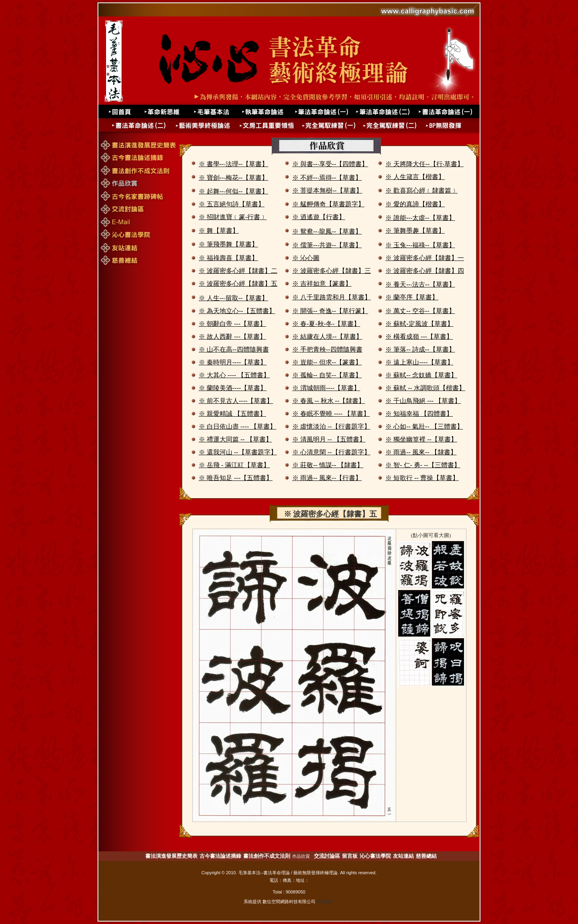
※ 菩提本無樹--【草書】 (327, 190)
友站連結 (403, 856)
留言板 (350, 856)
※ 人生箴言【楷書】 (415, 177)
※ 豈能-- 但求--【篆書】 (327, 362)
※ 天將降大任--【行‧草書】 (424, 164)
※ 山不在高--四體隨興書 (234, 349)
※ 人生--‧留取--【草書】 (233, 298)
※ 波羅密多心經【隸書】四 (425, 271)
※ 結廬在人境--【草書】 (327, 337)
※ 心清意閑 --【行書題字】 (331, 452)
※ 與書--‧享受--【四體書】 (330, 164)
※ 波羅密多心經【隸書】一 (425, 258)
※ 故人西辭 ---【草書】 (232, 337)
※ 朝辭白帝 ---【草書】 (232, 324)
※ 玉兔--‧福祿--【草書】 (420, 245)
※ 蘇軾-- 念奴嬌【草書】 (421, 375)
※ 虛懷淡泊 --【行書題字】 (331, 426)
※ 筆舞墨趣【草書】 (415, 231)
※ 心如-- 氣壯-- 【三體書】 (424, 426)
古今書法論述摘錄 (220, 856)
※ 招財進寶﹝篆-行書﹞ (233, 217)
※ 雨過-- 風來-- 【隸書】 (421, 452)
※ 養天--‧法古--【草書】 (420, 284)
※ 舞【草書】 (219, 231)
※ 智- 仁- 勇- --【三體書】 (423, 465)
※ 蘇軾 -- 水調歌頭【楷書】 (425, 388)
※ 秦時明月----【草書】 (233, 362)
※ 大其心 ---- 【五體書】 (234, 375)
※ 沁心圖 (306, 258)
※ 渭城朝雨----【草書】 (326, 388)
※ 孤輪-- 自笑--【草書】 (327, 375)
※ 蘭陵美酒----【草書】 (233, 388)
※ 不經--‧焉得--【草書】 (327, 178)
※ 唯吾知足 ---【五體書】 (236, 478)
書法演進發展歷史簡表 (171, 856)
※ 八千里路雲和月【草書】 (332, 297)
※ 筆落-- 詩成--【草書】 (420, 349)
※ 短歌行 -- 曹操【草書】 (422, 478)
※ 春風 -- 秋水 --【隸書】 (329, 401)
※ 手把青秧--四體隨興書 (327, 349)
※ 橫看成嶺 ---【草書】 (419, 337)
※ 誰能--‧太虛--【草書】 (420, 218)
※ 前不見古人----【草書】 (236, 401)
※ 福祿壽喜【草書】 (228, 258)
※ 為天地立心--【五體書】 (237, 311)
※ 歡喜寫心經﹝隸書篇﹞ (421, 190)
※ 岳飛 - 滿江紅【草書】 (234, 465)
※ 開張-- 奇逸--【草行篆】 (330, 311)
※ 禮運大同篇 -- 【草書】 (235, 439)
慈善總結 (426, 856)
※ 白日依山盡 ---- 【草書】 (237, 426)
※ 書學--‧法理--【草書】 (233, 164)
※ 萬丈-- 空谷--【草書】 (420, 311)
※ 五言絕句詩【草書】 (232, 204)
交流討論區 (327, 856)
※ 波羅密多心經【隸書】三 (332, 271)
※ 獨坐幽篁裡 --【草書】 (421, 439)
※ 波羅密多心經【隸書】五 (238, 284)
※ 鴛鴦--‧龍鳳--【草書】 (327, 231)
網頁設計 (326, 902)
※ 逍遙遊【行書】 (319, 217)
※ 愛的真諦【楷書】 (415, 204)
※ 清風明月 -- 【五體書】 (329, 439)
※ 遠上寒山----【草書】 (419, 362)
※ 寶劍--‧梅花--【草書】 (233, 178)
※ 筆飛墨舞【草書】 (228, 244)
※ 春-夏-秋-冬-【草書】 (326, 324)
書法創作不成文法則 (267, 856)
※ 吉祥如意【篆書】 (322, 284)
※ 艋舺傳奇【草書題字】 (328, 204)
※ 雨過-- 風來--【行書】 (327, 478)
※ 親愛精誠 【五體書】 (232, 414)
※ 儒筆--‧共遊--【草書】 (327, 245)
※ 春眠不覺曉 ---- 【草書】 (331, 414)
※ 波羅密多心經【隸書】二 (238, 271)
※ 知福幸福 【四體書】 (419, 414)
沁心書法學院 (375, 856)
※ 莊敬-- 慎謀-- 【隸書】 (328, 465)
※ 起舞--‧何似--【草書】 (233, 191)
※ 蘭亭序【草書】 (412, 297)
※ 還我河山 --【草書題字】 (238, 452)
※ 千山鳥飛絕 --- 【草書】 (423, 401)
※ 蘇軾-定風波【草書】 (419, 324)
